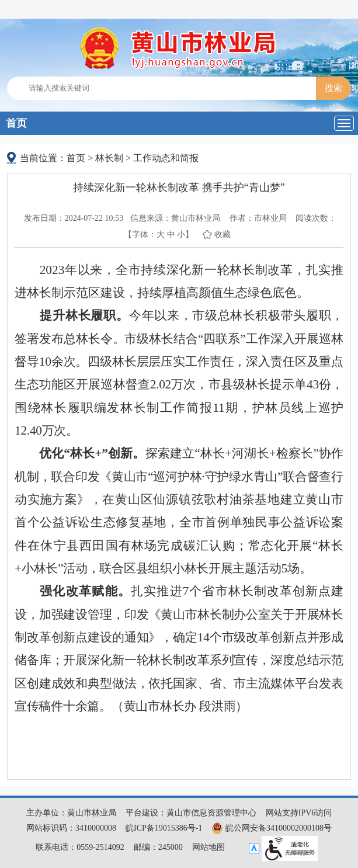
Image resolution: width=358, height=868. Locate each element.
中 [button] (171, 235)
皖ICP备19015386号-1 (164, 828)
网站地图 (208, 847)
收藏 (223, 235)
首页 (16, 123)
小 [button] (181, 235)
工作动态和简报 (166, 158)
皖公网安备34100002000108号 (272, 828)
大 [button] (161, 235)
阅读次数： (316, 218)
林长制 (109, 158)
